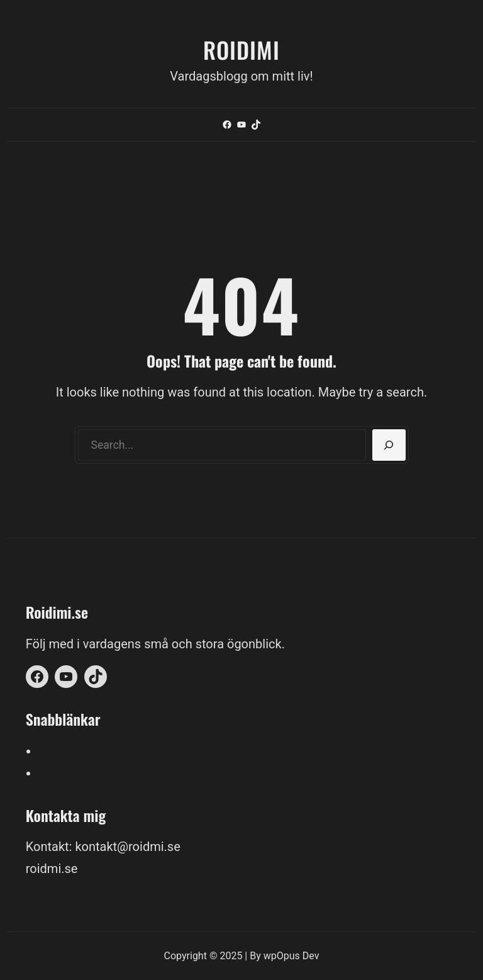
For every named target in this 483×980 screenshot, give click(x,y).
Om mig (60, 751)
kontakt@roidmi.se (127, 847)
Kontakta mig (75, 773)
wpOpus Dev (291, 956)
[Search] (389, 445)
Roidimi (241, 49)
